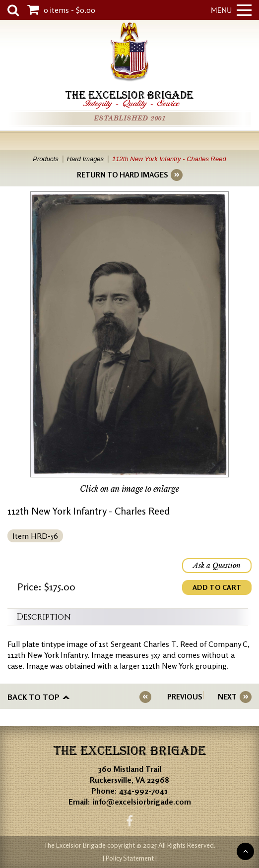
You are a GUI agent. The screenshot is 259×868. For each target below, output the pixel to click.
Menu (231, 10)
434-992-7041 (143, 791)
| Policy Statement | (130, 858)
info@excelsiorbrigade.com (142, 802)
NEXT (227, 697)
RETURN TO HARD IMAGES (122, 175)
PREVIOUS (185, 697)
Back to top (33, 697)
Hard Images (85, 159)
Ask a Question (217, 566)
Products (45, 159)
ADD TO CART (217, 587)
